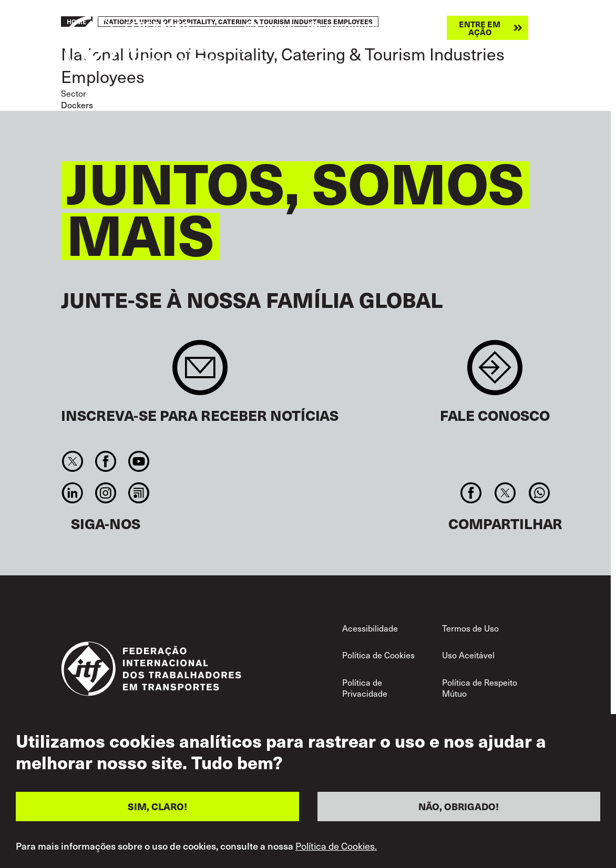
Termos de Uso (470, 628)
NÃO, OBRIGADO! (459, 806)
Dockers (77, 105)
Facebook (105, 461)
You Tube (139, 461)
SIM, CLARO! (157, 806)
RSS (139, 493)
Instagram (105, 493)
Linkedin (72, 493)
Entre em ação (480, 28)
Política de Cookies (378, 655)
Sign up (200, 373)
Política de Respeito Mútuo (480, 688)
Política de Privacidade (365, 688)
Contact (495, 373)
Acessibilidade (370, 628)
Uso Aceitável (468, 655)
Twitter (72, 461)
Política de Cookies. (336, 846)
